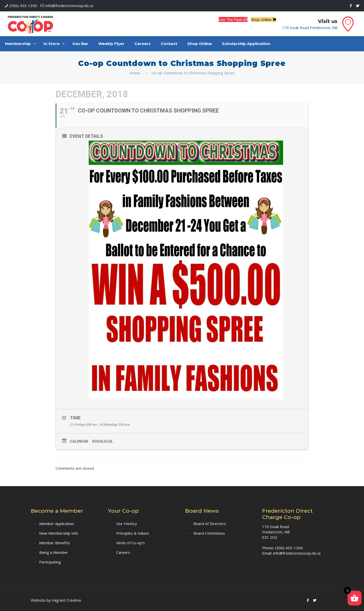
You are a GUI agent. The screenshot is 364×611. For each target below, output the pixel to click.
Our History (127, 524)
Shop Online (264, 19)
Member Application (56, 524)
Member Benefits (55, 543)
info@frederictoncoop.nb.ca (69, 6)
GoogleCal (103, 441)
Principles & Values (133, 533)
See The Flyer (233, 19)
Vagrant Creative (66, 600)
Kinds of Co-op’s (131, 543)
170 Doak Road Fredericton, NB (310, 28)
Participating (50, 562)
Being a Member (54, 552)
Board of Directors (210, 524)
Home (135, 73)
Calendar (79, 441)
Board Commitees (209, 533)
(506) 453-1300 (23, 6)
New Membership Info (59, 533)
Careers (123, 552)
